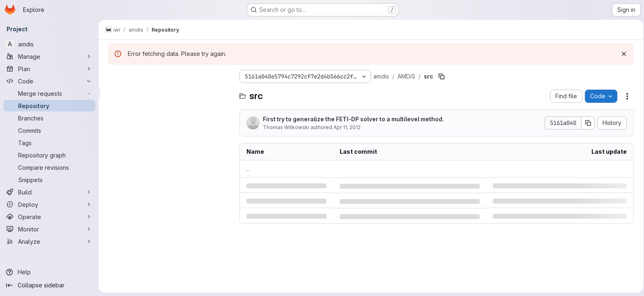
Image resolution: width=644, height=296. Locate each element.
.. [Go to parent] (246, 169)
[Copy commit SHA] (587, 123)
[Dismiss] (623, 54)
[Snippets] (49, 180)
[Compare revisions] (49, 167)
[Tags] (49, 143)
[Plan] (49, 69)
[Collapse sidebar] (49, 285)
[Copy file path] (440, 76)
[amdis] (49, 44)
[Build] (49, 192)
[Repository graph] (49, 155)
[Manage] (49, 56)
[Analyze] (49, 241)
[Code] (49, 81)
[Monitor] (49, 229)
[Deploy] (49, 204)
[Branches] (49, 118)
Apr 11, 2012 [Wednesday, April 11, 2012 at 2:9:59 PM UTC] (346, 127)
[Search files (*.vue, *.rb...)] (168, 93)
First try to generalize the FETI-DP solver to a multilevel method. (352, 119)
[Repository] (49, 106)
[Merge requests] (49, 93)
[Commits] (49, 130)
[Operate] (49, 217)
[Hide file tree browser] (113, 76)
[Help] (49, 272)
